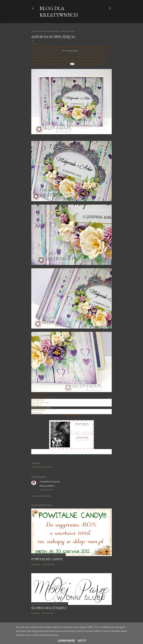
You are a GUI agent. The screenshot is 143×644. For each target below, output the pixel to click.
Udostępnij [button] (36, 463)
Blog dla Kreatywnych (59, 12)
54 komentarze (48, 564)
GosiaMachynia (47, 482)
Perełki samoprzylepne (41, 408)
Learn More (66, 641)
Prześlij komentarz (41, 496)
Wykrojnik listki (38, 400)
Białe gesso (36, 405)
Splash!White (37, 413)
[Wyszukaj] (110, 8)
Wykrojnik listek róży (40, 403)
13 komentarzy (48, 613)
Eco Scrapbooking (70, 51)
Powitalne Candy (47, 559)
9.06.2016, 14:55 (46, 490)
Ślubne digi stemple (49, 608)
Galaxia (40, 467)
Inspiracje (48, 467)
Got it (82, 641)
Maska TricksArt (38, 410)
